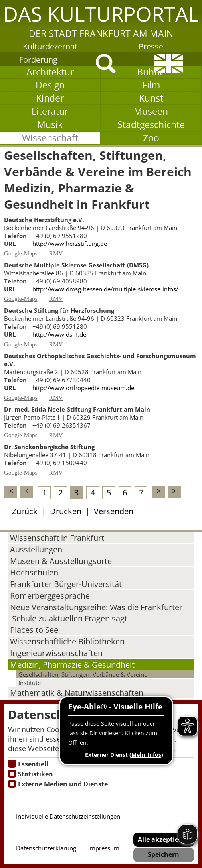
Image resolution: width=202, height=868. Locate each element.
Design (50, 85)
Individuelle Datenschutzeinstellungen (68, 816)
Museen (151, 111)
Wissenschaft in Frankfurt (57, 538)
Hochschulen (34, 572)
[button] (101, 20)
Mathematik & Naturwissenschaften (77, 693)
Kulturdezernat (50, 46)
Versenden (114, 511)
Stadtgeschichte (151, 125)
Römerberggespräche (50, 595)
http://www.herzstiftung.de (70, 244)
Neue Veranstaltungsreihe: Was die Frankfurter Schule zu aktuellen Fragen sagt (96, 613)
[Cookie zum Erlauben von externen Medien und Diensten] (12, 784)
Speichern (163, 854)
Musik (50, 125)
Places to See (34, 630)
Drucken (66, 511)
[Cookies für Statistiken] (12, 774)
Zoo (151, 138)
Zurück (25, 511)
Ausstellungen (36, 549)
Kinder (50, 98)
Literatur (50, 111)
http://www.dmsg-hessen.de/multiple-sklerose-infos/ (105, 289)
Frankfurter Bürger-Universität (66, 584)
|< (11, 491)
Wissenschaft (50, 138)
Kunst (151, 98)
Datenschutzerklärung (46, 848)
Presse (151, 46)
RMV (56, 253)
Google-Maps (21, 253)
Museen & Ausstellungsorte (61, 561)
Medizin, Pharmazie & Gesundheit (72, 664)
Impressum (104, 848)
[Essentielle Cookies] (12, 764)
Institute (30, 683)
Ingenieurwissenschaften (56, 653)
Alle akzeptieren (163, 839)
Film (151, 85)
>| (175, 491)
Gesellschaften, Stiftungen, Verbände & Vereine (83, 674)
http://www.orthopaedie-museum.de (83, 388)
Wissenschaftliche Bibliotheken (67, 641)
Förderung (38, 59)
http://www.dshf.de (59, 334)
